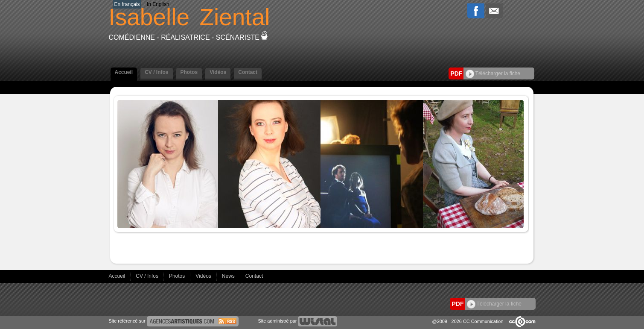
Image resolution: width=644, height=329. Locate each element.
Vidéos (218, 72)
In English (158, 4)
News (229, 276)
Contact (248, 72)
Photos (189, 72)
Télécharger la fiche (493, 73)
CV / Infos (156, 72)
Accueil (124, 72)
